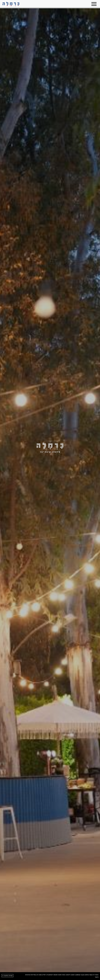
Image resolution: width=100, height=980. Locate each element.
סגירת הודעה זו (7, 976)
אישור (97, 977)
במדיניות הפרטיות (31, 975)
